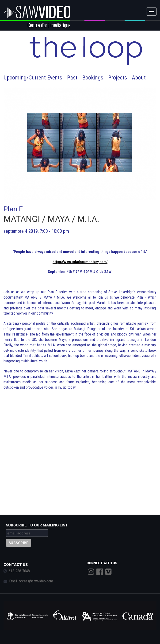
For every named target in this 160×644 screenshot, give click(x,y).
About (139, 78)
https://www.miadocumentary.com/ (80, 262)
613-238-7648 (19, 571)
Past (72, 78)
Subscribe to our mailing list (37, 525)
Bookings (93, 78)
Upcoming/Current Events (33, 78)
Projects (118, 78)
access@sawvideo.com (36, 581)
